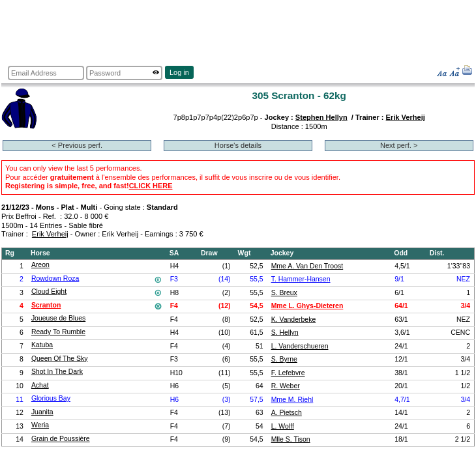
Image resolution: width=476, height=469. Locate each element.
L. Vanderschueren (300, 346)
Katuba (42, 345)
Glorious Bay (51, 398)
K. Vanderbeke (294, 320)
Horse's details (238, 145)
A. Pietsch (287, 413)
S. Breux (284, 293)
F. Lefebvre (288, 373)
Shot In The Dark (57, 372)
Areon (40, 265)
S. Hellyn (285, 333)
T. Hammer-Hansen (301, 279)
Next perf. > (399, 145)
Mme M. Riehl (292, 400)
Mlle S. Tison (291, 439)
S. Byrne (284, 359)
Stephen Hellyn (321, 117)
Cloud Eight (49, 291)
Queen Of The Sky (60, 359)
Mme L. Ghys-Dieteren (307, 306)
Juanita (42, 412)
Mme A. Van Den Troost (307, 266)
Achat (40, 385)
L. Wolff (283, 426)
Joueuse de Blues (58, 318)
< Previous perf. (77, 145)
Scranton (46, 305)
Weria (40, 425)
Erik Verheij (406, 117)
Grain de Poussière (61, 439)
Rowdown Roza (55, 278)
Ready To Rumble (58, 332)
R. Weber (286, 386)
